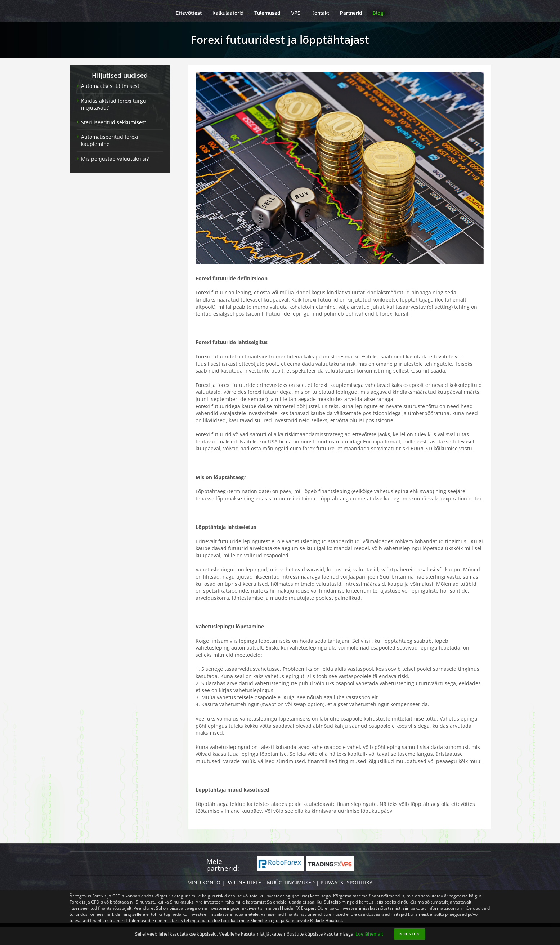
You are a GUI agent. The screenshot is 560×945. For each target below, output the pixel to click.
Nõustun (410, 934)
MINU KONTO (204, 882)
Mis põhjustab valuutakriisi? (115, 159)
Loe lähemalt (369, 934)
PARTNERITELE (244, 882)
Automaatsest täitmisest (110, 86)
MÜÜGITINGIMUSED (291, 882)
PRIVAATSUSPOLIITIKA (347, 882)
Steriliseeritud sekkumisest (114, 122)
